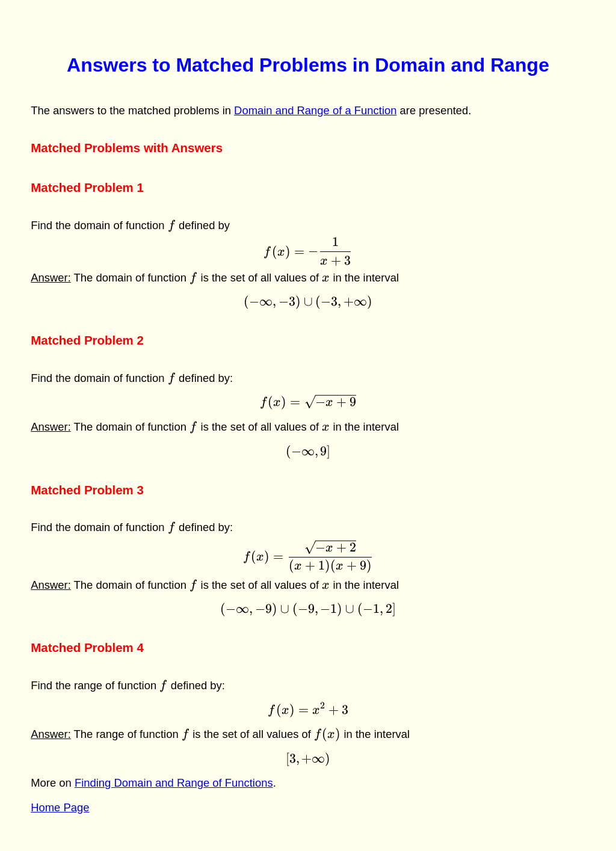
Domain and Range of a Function (315, 110)
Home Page (60, 807)
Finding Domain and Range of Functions (174, 783)
